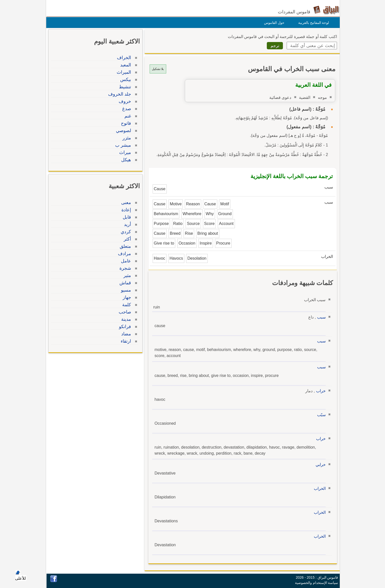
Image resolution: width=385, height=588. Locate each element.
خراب (320, 391)
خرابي (319, 465)
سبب (320, 317)
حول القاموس (273, 23)
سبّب (320, 415)
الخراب (318, 488)
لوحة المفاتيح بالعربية (312, 23)
